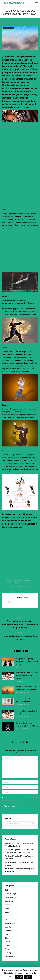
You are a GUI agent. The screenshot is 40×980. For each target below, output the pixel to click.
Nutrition (8, 931)
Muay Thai (8, 927)
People (7, 942)
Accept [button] (19, 977)
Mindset (8, 916)
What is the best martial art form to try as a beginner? (26, 688)
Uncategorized (9, 28)
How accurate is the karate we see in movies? (26, 700)
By (28, 580)
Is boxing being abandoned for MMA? (26, 712)
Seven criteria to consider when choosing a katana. (19, 864)
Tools (7, 949)
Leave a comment (25, 583)
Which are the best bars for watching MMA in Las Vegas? (26, 676)
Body (7, 890)
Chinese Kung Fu (11, 897)
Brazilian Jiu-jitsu (11, 894)
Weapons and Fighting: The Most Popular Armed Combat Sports (27, 662)
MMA (7, 920)
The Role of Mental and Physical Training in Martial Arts (20, 857)
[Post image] (8, 662)
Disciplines (9, 901)
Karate (7, 912)
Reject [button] (28, 977)
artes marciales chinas (22, 586)
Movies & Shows (11, 923)
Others (7, 934)
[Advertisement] (20, 145)
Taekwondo (9, 945)
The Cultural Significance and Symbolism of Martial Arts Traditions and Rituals (19, 851)
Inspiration (9, 905)
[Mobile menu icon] (36, 3)
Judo (7, 909)
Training (8, 953)
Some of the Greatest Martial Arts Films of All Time (27, 725)
